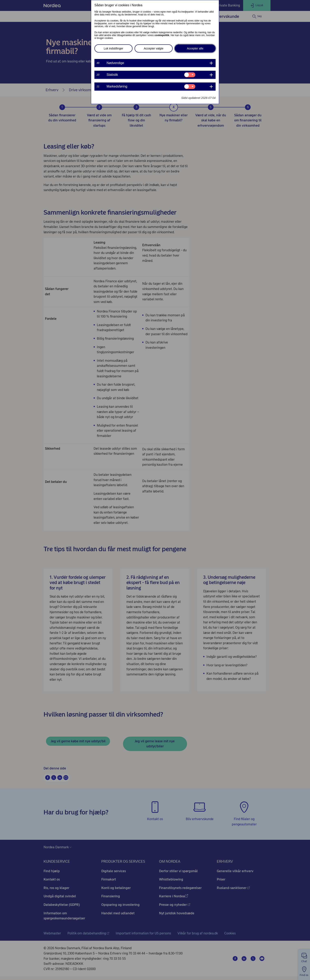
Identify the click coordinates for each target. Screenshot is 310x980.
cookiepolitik (162, 35)
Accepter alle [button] (195, 48)
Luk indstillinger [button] (114, 48)
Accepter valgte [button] (154, 48)
